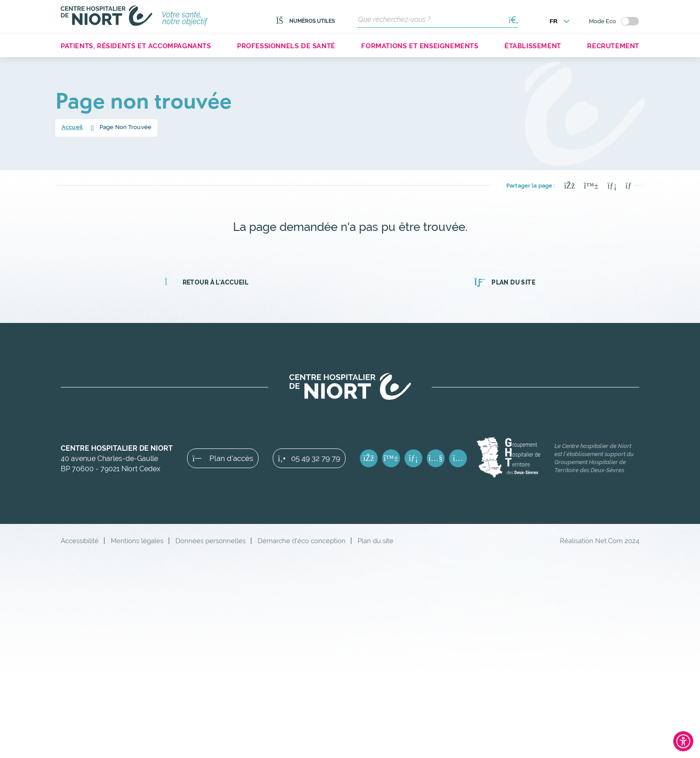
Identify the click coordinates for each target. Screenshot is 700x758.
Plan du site (505, 282)
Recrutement (613, 46)
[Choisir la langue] (560, 21)
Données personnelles (210, 541)
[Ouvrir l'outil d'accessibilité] (683, 741)
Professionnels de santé (286, 46)
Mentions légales (137, 541)
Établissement (533, 46)
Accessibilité (80, 541)
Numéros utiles (305, 21)
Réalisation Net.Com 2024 (600, 541)
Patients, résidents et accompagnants (136, 46)
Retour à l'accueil (206, 282)
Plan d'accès (223, 458)
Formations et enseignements (420, 46)
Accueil (72, 127)
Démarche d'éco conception (302, 541)
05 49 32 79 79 (309, 458)
